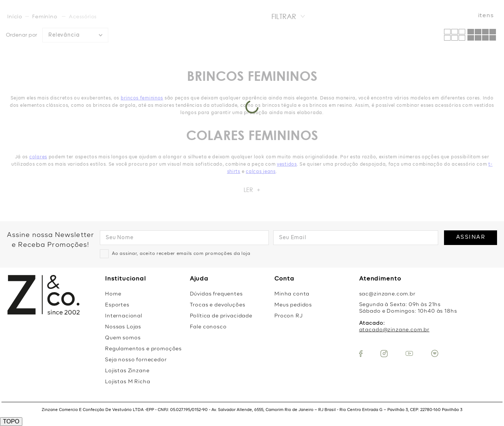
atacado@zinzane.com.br (394, 330)
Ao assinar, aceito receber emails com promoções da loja (181, 254)
